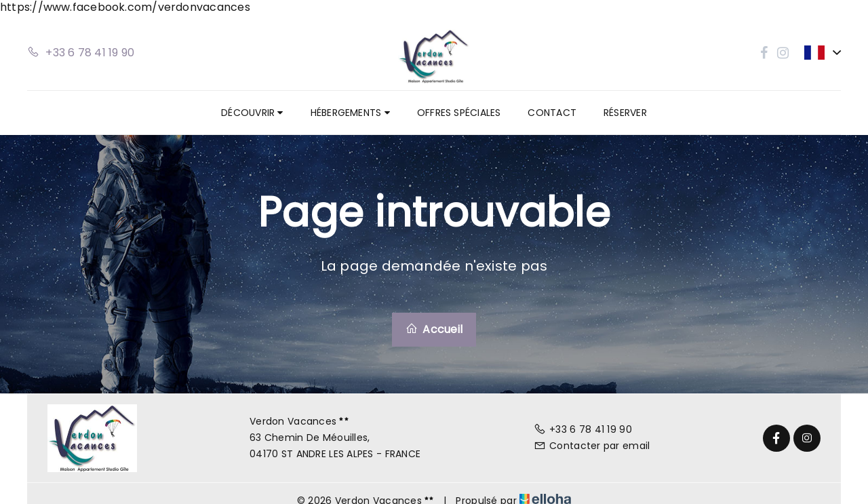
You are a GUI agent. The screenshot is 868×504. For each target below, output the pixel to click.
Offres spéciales (459, 113)
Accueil (434, 329)
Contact (552, 113)
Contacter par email (592, 446)
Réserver (625, 113)
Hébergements (350, 113)
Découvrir (252, 113)
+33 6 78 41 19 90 (583, 429)
